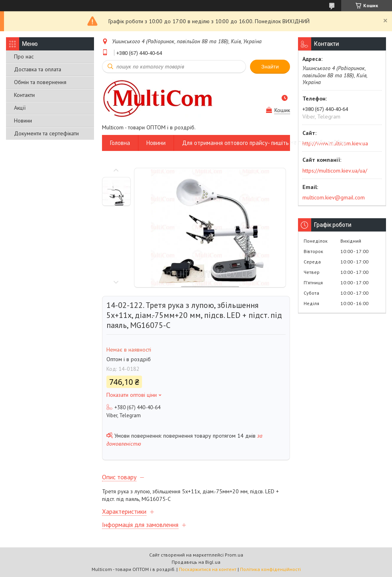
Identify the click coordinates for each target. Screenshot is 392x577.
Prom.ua (234, 555)
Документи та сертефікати (46, 133)
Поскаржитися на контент (208, 569)
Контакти (24, 95)
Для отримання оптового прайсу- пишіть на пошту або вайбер (264, 143)
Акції (20, 108)
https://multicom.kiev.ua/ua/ (335, 171)
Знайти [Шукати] (270, 67)
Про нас (24, 56)
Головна (120, 143)
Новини (23, 121)
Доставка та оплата (38, 69)
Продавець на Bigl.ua (196, 562)
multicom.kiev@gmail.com (334, 197)
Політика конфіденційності (270, 569)
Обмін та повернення (40, 82)
